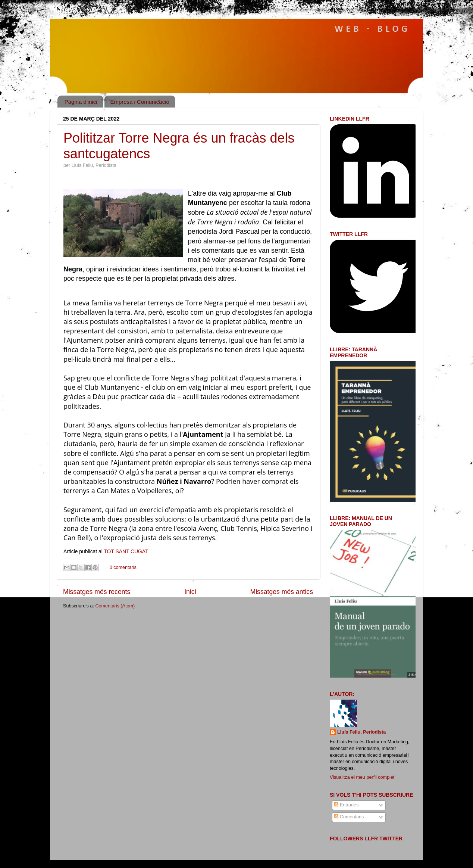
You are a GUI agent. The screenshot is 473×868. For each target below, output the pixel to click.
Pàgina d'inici (81, 102)
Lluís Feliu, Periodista (361, 732)
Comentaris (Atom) (115, 606)
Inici (190, 592)
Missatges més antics (282, 592)
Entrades (346, 805)
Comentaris (349, 817)
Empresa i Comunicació (140, 102)
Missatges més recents (97, 592)
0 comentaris (123, 567)
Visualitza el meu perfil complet (362, 777)
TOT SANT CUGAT (126, 551)
